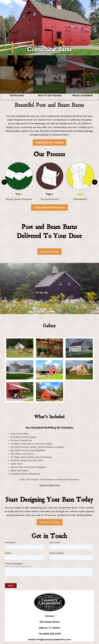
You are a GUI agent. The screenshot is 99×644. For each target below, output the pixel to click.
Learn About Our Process (49, 208)
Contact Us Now (50, 252)
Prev (4, 182)
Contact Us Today (49, 522)
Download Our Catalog (49, 142)
